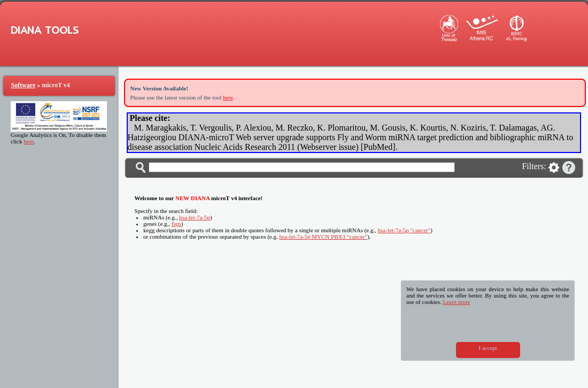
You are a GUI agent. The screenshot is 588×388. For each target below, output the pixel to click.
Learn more (456, 302)
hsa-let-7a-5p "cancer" (404, 230)
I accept (488, 348)
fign (176, 224)
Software (24, 85)
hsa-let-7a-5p (195, 217)
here (29, 141)
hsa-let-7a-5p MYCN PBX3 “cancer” (324, 237)
